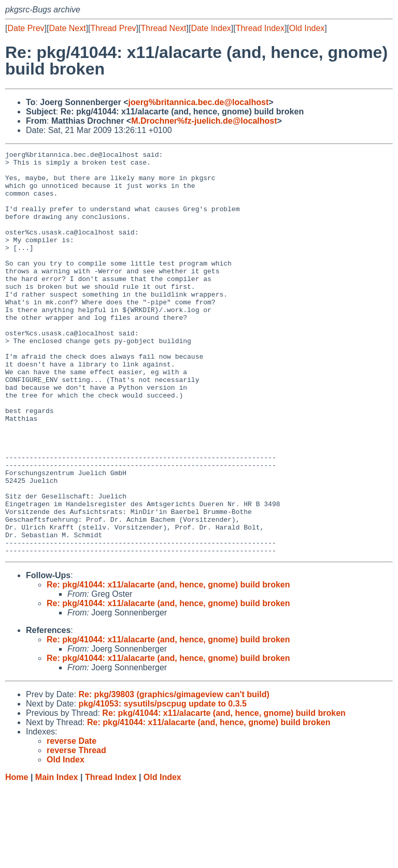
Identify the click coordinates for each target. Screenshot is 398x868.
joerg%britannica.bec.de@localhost (199, 102)
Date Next (67, 28)
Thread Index (260, 28)
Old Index (307, 28)
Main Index (57, 858)
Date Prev (26, 28)
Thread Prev (113, 28)
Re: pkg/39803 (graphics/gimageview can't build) (174, 775)
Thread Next (163, 28)
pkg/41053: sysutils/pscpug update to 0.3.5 (162, 784)
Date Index (211, 28)
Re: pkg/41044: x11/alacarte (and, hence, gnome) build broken (168, 665)
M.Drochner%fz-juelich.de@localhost (204, 121)
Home (17, 858)
